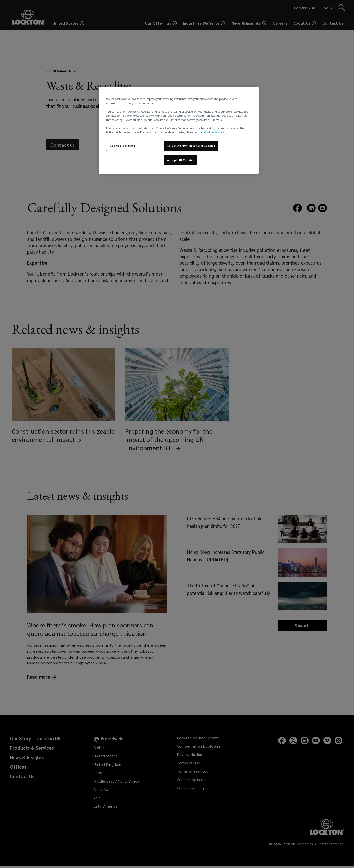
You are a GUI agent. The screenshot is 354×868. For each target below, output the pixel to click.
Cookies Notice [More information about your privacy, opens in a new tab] (214, 132)
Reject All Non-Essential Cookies (191, 146)
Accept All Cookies (181, 160)
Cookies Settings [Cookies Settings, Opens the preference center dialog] (123, 146)
